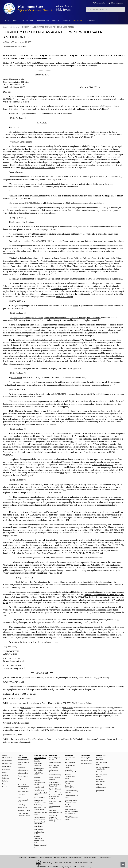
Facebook (5, 775)
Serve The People (43, 21)
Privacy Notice (22, 808)
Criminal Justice (39, 829)
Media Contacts (7, 758)
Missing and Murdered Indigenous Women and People (55, 818)
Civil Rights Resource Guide (72, 796)
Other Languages (116, 3)
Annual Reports (23, 776)
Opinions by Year (86, 758)
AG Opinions (78, 21)
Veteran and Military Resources (40, 813)
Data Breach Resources (69, 806)
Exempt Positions (102, 772)
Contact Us (21, 767)
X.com (4, 784)
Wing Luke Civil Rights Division (54, 766)
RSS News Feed (7, 764)
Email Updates (7, 769)
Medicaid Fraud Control (39, 774)
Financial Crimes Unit (40, 845)
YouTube (5, 787)
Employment (90, 21)
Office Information (27, 21)
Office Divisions (23, 770)
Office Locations (23, 773)
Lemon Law (37, 778)
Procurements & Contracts (23, 801)
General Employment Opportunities (103, 768)
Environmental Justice (54, 771)
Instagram (6, 778)
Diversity (99, 784)
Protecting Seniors (39, 790)
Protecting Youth (39, 787)
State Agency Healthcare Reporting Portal (72, 818)
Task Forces (22, 794)
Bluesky (5, 772)
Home (7, 21)
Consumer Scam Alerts (70, 759)
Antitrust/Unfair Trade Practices (39, 769)
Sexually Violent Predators (39, 833)
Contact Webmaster (105, 858)
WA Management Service (102, 776)
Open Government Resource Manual (71, 801)
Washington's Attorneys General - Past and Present (24, 787)
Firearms (36, 848)
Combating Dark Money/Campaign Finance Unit (55, 784)
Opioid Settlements (55, 789)
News (15, 21)
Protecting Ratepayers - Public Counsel (40, 782)
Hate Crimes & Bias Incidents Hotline (40, 809)
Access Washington (90, 858)
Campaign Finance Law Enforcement (39, 818)
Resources (66, 21)
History (20, 782)
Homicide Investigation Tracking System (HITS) (39, 839)
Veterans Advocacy (55, 792)
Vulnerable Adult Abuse (55, 807)
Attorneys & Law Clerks (102, 763)
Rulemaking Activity (24, 811)
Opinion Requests (86, 764)
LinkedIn (5, 781)
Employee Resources (60, 858)
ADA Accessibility (99, 3)
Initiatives (56, 21)
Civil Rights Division (40, 797)
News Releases (7, 761)
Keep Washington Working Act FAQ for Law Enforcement (71, 811)
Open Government (55, 762)
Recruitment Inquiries (100, 791)
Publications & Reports (70, 782)
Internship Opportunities (101, 781)
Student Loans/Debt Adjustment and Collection (55, 797)
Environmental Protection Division (40, 801)
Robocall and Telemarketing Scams (56, 812)
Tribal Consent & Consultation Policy (24, 815)
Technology (22, 805)
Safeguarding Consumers (38, 765)
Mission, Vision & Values (23, 763)
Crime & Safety (38, 826)
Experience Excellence (100, 759)
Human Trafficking (55, 775)
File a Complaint (70, 762)
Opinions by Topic (86, 761)
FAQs (20, 797)
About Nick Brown (24, 760)
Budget (20, 779)
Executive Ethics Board (70, 766)
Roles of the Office (24, 791)
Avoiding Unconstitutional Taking (70, 777)
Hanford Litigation (39, 805)
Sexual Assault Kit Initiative (55, 779)
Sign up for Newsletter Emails (71, 771)
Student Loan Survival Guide (70, 787)
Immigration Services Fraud (56, 802)
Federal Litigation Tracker (55, 759)
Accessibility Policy (46, 858)
